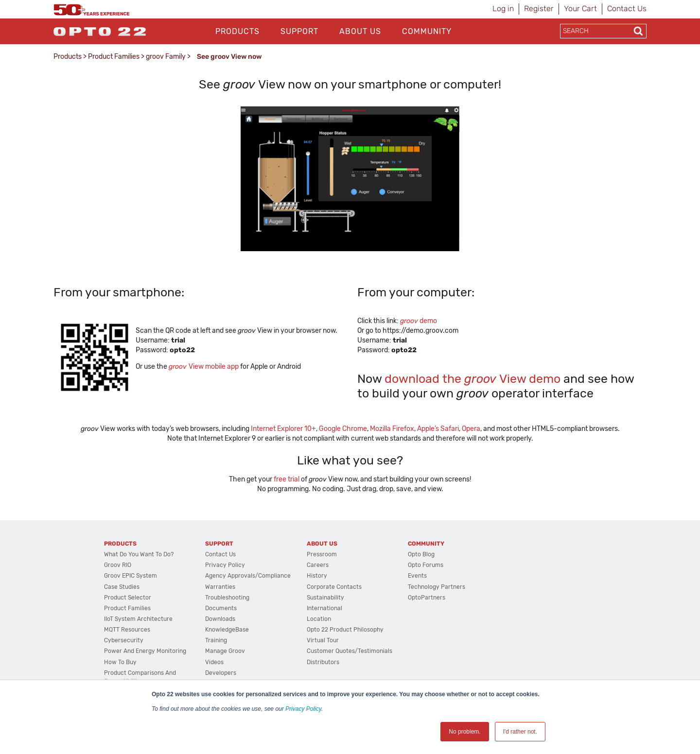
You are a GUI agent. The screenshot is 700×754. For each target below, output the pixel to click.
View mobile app (204, 367)
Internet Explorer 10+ (283, 429)
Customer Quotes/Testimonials (350, 651)
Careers (318, 565)
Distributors (323, 662)
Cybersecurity (124, 640)
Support (299, 31)
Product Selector (128, 598)
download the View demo (472, 379)
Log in (503, 9)
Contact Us (627, 9)
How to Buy (120, 662)
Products (237, 31)
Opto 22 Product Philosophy (345, 630)
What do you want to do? (139, 554)
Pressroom (322, 554)
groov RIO (118, 565)
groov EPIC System (131, 576)
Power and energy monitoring (145, 651)
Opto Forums (426, 565)
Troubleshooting (227, 598)
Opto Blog (421, 554)
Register (539, 9)
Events (417, 576)
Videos (214, 662)
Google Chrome (343, 429)
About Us (360, 31)
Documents (221, 608)
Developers (221, 673)
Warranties (220, 587)
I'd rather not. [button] (520, 732)
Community (427, 31)
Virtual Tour (323, 640)
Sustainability (325, 598)
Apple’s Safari (438, 429)
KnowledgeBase (227, 630)
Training (216, 640)
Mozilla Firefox (392, 429)
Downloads (220, 619)
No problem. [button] (464, 732)
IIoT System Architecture (138, 619)
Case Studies (122, 587)
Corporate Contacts (334, 587)
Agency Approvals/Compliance (248, 576)
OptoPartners (427, 598)
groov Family (166, 57)
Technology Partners (437, 587)
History (317, 576)
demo (419, 321)
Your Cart (580, 9)
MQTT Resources (127, 630)
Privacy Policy (303, 709)
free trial (287, 479)
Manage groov (225, 651)
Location (319, 619)
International (324, 608)
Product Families (114, 57)
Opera (471, 429)
